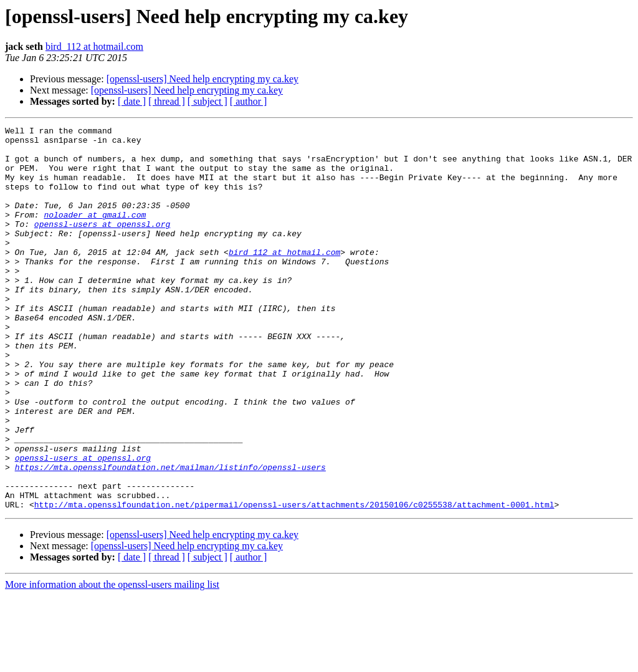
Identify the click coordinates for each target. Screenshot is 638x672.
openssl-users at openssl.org (102, 244)
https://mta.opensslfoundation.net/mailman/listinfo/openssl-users (170, 536)
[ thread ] (167, 101)
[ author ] (249, 101)
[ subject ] (207, 101)
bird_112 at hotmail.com (94, 46)
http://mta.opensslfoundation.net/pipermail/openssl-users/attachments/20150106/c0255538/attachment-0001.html (294, 581)
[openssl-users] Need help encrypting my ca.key (202, 79)
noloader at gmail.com (95, 233)
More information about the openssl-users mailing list (112, 661)
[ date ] (132, 101)
